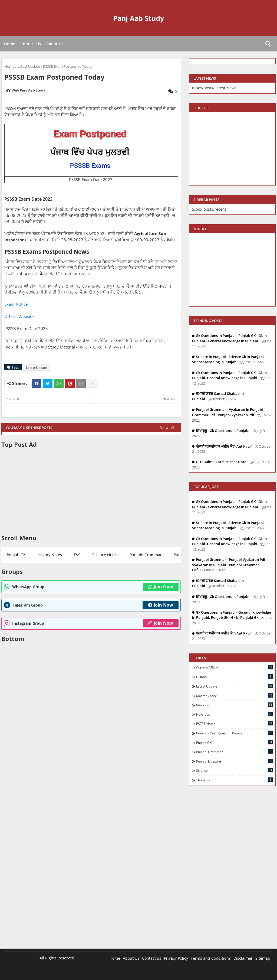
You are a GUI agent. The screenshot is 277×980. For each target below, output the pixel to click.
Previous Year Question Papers (234, 733)
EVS (77, 555)
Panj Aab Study (138, 18)
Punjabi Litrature (234, 761)
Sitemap (263, 958)
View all (167, 427)
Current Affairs (234, 668)
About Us (55, 44)
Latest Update (29, 66)
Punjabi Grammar (146, 555)
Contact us (152, 958)
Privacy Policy (176, 958)
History (234, 677)
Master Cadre (234, 696)
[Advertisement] (91, 491)
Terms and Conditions (211, 958)
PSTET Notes (234, 724)
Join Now (161, 587)
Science (234, 770)
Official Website (19, 316)
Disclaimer (243, 958)
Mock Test (234, 705)
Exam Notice (16, 304)
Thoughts (234, 780)
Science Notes (105, 555)
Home (10, 44)
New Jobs (234, 714)
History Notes (50, 555)
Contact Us (31, 44)
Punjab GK (16, 555)
